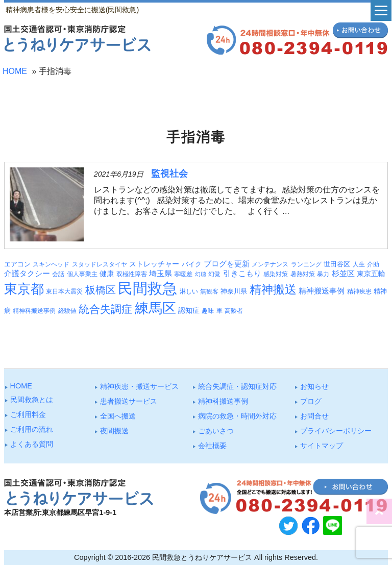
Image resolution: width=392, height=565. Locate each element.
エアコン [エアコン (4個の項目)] (17, 264)
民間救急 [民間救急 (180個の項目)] (148, 288)
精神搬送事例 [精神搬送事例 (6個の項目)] (322, 291)
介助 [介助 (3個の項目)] (373, 264)
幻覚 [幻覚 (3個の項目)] (214, 274)
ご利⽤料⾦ (28, 414)
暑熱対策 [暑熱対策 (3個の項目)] (303, 274)
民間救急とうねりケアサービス (202, 557)
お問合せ (314, 416)
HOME (15, 71)
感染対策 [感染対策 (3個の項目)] (276, 274)
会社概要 (212, 446)
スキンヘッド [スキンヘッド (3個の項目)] (51, 264)
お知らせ (314, 386)
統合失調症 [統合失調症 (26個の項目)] (105, 309)
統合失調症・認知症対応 (237, 386)
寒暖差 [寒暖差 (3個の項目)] (183, 274)
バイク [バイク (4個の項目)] (192, 264)
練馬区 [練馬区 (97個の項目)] (155, 308)
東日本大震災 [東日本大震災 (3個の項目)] (64, 291)
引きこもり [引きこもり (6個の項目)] (242, 274)
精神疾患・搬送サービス (139, 386)
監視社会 (169, 174)
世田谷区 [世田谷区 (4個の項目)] (337, 264)
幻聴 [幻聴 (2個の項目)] (201, 274)
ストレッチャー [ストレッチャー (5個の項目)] (154, 264)
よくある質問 (32, 444)
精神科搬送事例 (223, 401)
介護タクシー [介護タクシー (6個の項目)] (27, 274)
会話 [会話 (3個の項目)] (58, 274)
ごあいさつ (216, 431)
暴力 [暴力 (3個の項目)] (323, 274)
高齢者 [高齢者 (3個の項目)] (234, 311)
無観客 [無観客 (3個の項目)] (209, 291)
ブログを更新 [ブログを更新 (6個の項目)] (227, 264)
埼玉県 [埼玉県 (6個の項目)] (161, 274)
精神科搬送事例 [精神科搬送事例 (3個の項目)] (34, 311)
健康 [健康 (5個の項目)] (107, 274)
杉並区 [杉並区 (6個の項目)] (343, 274)
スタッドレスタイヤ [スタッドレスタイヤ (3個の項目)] (100, 264)
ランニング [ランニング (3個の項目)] (306, 264)
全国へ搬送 (118, 416)
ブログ (311, 401)
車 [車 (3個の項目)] (219, 311)
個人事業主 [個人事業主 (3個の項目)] (82, 274)
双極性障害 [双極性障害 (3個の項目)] (132, 274)
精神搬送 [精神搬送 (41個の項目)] (273, 290)
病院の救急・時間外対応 (237, 416)
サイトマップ (322, 446)
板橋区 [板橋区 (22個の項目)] (101, 290)
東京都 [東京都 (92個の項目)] (24, 289)
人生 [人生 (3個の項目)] (359, 264)
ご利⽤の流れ (32, 429)
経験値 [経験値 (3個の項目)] (67, 311)
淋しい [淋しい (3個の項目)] (189, 291)
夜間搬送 (114, 431)
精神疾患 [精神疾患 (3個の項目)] (359, 291)
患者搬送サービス (129, 401)
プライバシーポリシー (336, 431)
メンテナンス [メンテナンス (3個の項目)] (270, 264)
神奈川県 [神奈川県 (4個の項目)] (234, 291)
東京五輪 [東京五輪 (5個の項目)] (371, 274)
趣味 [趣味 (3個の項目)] (208, 311)
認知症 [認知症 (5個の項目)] (189, 310)
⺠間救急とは (32, 400)
